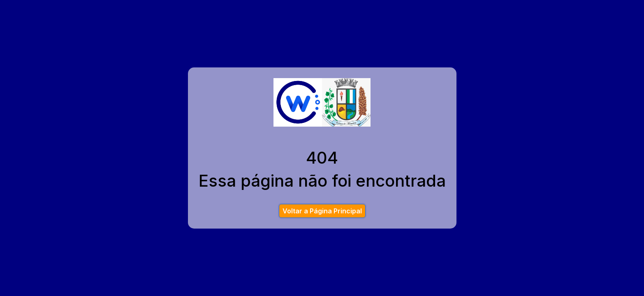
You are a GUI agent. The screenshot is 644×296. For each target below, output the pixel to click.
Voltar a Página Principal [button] (322, 211)
